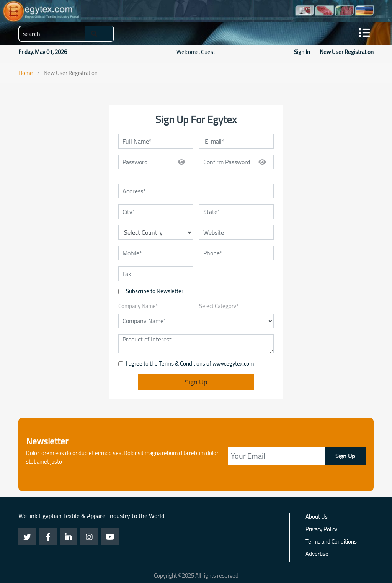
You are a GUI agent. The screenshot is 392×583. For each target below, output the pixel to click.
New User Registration (347, 52)
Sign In (303, 52)
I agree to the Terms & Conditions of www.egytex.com (190, 364)
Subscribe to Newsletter (155, 291)
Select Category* (219, 306)
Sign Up (196, 382)
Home (26, 73)
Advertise (317, 554)
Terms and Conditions (331, 542)
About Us (317, 517)
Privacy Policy (321, 530)
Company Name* (138, 306)
